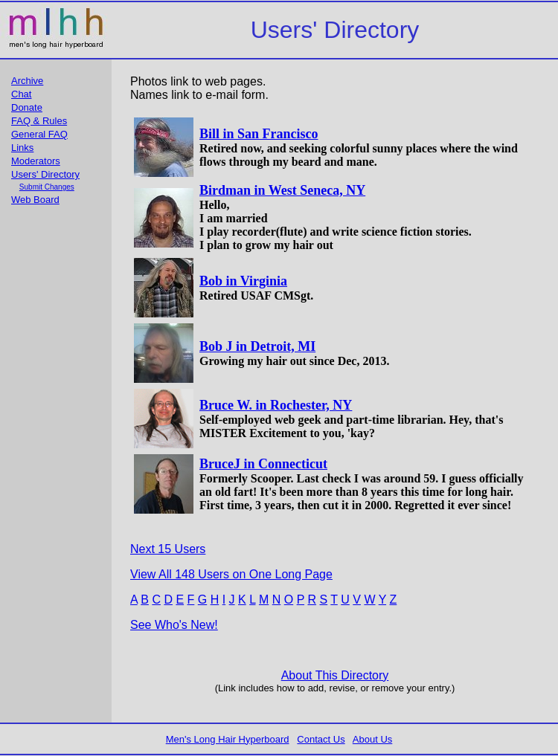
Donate (27, 107)
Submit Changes (47, 187)
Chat (21, 94)
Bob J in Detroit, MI (257, 346)
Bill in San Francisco (259, 134)
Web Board (35, 200)
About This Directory (335, 675)
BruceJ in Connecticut (263, 464)
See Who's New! (174, 625)
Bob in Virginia (243, 281)
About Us (372, 739)
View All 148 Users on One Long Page (231, 574)
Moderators (36, 161)
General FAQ (39, 134)
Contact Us (321, 739)
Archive (27, 81)
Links (22, 148)
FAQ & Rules (39, 121)
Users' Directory (45, 174)
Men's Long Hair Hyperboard (228, 739)
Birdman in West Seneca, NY (282, 190)
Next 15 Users (168, 549)
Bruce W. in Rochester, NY (276, 405)
